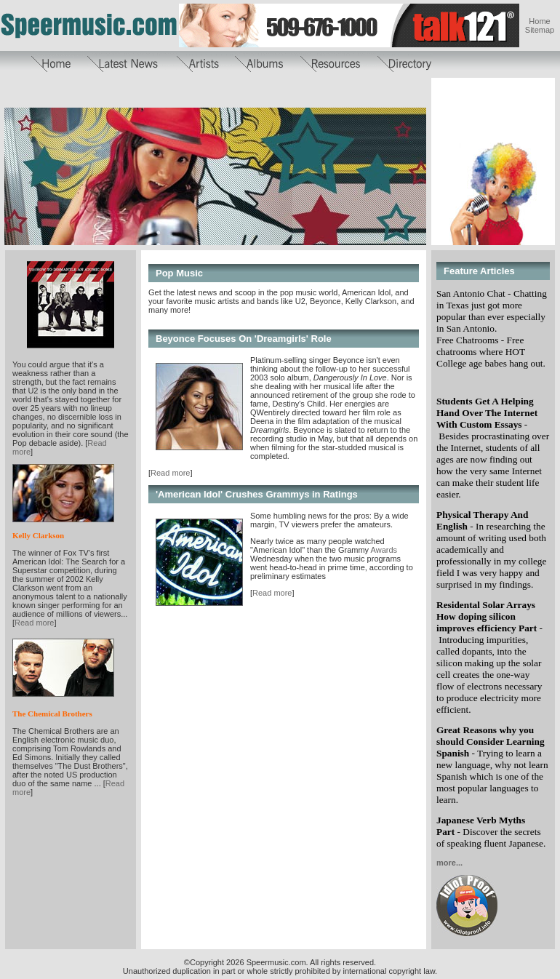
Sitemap (540, 30)
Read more (34, 623)
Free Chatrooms (468, 340)
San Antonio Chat (471, 293)
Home (539, 21)
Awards (383, 550)
